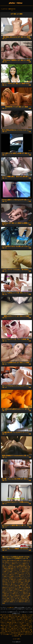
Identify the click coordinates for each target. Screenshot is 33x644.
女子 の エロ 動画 (17, 591)
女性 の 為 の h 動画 (18, 627)
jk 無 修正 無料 (15, 567)
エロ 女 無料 (12, 583)
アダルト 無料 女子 (9, 575)
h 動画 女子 (26, 560)
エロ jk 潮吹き (11, 576)
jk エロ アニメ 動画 (20, 564)
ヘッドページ (4, 9)
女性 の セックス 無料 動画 (9, 633)
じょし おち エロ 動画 (19, 572)
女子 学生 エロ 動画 (8, 597)
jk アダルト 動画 (10, 564)
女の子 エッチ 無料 (16, 587)
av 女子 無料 (6, 560)
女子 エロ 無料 (11, 594)
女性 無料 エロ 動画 (20, 616)
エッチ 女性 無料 (18, 619)
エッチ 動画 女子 (20, 575)
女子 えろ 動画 (22, 589)
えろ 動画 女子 (26, 568)
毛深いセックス (25, 622)
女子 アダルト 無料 (11, 592)
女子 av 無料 (8, 589)
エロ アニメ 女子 (18, 578)
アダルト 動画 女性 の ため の (21, 634)
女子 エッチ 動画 (21, 592)
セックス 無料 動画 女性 (23, 625)
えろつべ (9, 621)
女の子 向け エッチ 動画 (11, 625)
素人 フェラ (27, 615)
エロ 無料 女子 (11, 607)
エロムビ (30, 634)
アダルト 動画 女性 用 (26, 633)
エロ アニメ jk (26, 576)
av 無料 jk (12, 560)
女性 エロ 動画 (28, 621)
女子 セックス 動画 (21, 594)
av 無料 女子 (19, 560)
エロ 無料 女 (10, 627)
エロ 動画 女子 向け (22, 579)
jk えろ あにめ (12, 562)
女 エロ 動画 (25, 619)
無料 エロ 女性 (18, 622)
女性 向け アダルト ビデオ (18, 621)
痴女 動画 (18, 633)
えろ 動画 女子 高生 (8, 570)
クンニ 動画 (26, 624)
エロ (12, 619)
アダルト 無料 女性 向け (7, 631)
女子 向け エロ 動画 (12, 595)
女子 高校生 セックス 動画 (14, 602)
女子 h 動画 (14, 589)
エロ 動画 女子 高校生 (16, 581)
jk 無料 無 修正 (23, 567)
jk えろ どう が (20, 562)
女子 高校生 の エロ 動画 (15, 600)
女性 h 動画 (8, 616)
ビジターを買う (17, 639)
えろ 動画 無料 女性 (9, 622)
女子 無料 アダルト (9, 598)
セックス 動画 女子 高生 (22, 584)
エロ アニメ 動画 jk (8, 578)
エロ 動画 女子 (12, 579)
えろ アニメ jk (18, 568)
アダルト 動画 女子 (15, 573)
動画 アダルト (10, 634)
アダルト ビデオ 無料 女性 (19, 631)
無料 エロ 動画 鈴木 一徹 (12, 618)
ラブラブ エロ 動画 (18, 624)
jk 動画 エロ (25, 565)
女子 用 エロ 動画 (20, 598)
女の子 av (8, 587)
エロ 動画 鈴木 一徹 (16, 636)
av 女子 (13, 616)
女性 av (30, 618)
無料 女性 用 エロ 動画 (6, 615)
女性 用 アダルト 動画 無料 (20, 628)
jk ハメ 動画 (9, 565)
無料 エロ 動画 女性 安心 (10, 630)
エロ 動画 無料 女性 (23, 618)
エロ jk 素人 (18, 576)
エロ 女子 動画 (19, 583)
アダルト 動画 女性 (9, 624)
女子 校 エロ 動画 (19, 597)
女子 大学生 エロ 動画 (24, 595)
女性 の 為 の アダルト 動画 (18, 615)
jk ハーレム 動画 (17, 565)
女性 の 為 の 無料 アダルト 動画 (24, 630)
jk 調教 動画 (10, 568)
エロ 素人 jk (11, 584)
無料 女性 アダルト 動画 (8, 628)
